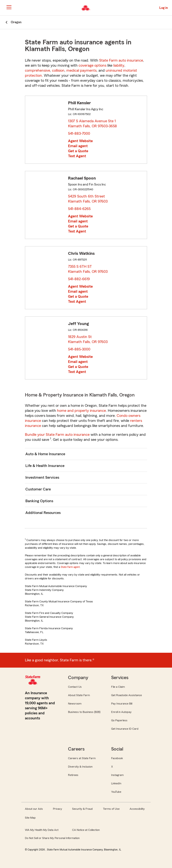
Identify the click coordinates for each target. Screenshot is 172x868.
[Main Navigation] (9, 7)
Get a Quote (78, 151)
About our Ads (34, 809)
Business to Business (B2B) (84, 712)
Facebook (117, 758)
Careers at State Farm (82, 758)
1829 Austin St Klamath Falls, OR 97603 (88, 339)
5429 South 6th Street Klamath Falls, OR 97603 (88, 199)
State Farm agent (70, 567)
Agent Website (80, 141)
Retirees (73, 775)
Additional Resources (43, 513)
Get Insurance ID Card (125, 729)
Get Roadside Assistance (126, 695)
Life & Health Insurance (45, 466)
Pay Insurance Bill (122, 704)
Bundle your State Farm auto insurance (57, 435)
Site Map (30, 818)
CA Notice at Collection (86, 830)
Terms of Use (111, 809)
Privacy (57, 809)
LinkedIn (116, 783)
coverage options (92, 65)
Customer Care (38, 489)
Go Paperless (119, 720)
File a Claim (118, 687)
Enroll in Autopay (121, 712)
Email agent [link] (78, 146)
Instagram (117, 775)
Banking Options (39, 501)
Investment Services (42, 478)
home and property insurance (81, 411)
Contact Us (75, 687)
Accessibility (137, 809)
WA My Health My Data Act (42, 830)
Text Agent (77, 156)
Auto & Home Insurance (45, 454)
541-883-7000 (79, 134)
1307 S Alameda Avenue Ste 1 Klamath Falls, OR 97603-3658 (93, 124)
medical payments (81, 70)
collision (58, 70)
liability (119, 65)
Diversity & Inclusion (80, 767)
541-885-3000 (79, 349)
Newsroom (75, 704)
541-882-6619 (79, 279)
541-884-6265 (79, 209)
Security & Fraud (82, 809)
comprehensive (37, 70)
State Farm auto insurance (121, 60)
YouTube (116, 792)
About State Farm (79, 695)
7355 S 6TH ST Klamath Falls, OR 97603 (88, 269)
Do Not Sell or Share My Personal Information (52, 838)
